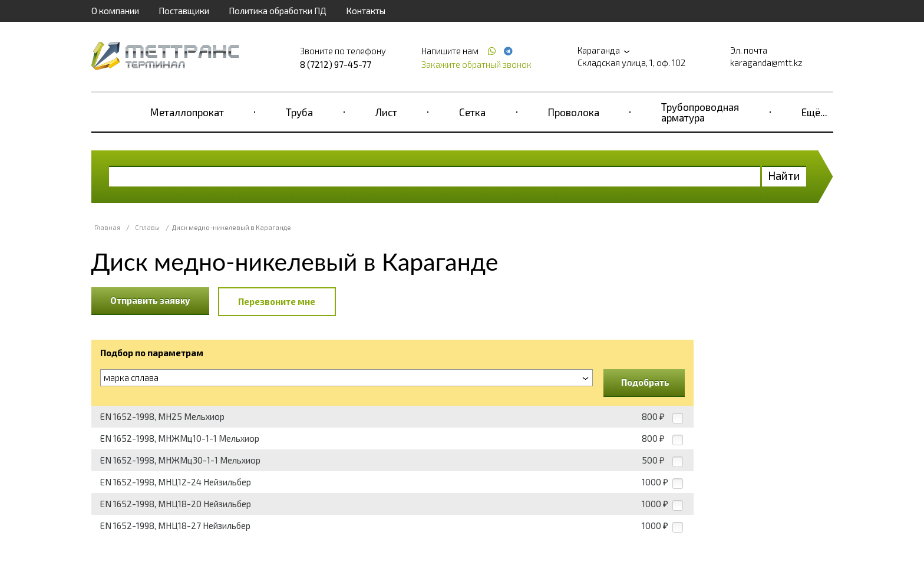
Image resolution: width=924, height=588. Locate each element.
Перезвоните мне (277, 301)
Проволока (574, 112)
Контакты (366, 11)
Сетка (472, 112)
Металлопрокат (187, 112)
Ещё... (814, 112)
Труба (299, 112)
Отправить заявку (150, 300)
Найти (784, 175)
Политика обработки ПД (278, 11)
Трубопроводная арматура (700, 112)
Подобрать (645, 382)
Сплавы (147, 227)
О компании (115, 11)
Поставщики (184, 11)
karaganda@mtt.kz (766, 63)
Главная (107, 227)
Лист (386, 112)
